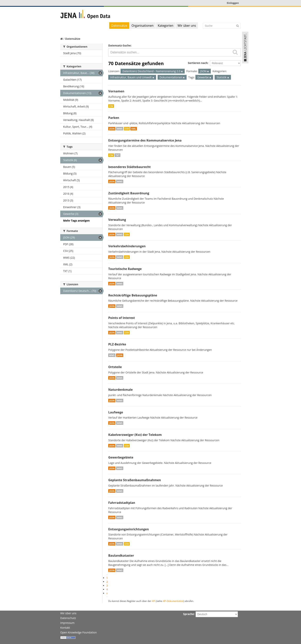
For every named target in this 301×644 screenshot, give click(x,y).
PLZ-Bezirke (117, 344)
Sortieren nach (198, 63)
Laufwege (116, 412)
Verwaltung (117, 220)
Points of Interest (122, 318)
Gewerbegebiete (121, 457)
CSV (111, 106)
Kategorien (166, 26)
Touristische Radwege (125, 269)
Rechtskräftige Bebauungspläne (133, 295)
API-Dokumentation (173, 601)
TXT (117, 155)
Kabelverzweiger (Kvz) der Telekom (135, 435)
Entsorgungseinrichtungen (129, 529)
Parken (114, 118)
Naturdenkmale (120, 390)
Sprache (189, 614)
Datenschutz (68, 618)
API (154, 601)
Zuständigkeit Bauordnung (129, 193)
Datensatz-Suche (119, 45)
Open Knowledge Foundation (79, 632)
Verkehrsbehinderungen (127, 246)
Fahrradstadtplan (122, 503)
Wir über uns (187, 26)
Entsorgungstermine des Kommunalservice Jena (145, 140)
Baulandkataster (121, 555)
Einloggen (233, 3)
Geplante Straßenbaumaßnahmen (135, 480)
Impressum (67, 623)
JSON (112, 129)
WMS (120, 129)
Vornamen (116, 91)
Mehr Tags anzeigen (76, 221)
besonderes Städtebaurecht (129, 167)
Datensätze (119, 26)
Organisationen (143, 26)
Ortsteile (115, 367)
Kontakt (65, 628)
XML (134, 129)
